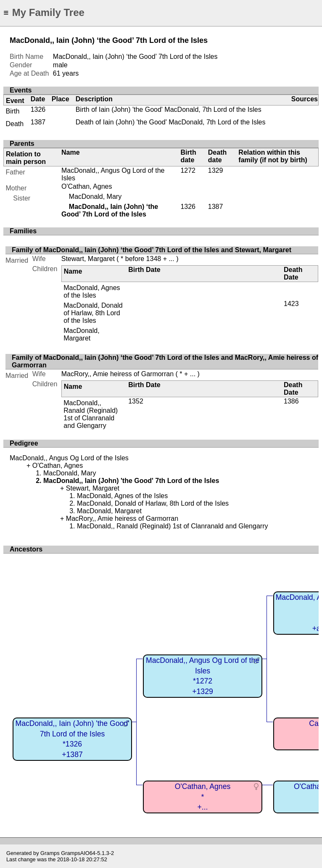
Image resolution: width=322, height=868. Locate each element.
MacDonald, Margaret (81, 334)
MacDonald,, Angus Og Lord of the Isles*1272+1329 (203, 676)
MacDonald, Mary (95, 197)
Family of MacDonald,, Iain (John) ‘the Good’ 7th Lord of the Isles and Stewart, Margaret (152, 250)
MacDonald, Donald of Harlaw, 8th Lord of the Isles (93, 313)
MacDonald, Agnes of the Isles (92, 292)
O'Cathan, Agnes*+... (203, 797)
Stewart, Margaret (88, 259)
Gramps (50, 853)
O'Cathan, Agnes (87, 186)
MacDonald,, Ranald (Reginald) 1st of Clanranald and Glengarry (91, 414)
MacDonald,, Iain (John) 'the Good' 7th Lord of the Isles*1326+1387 (73, 739)
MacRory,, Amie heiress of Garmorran (117, 374)
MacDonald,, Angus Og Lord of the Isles (69, 458)
